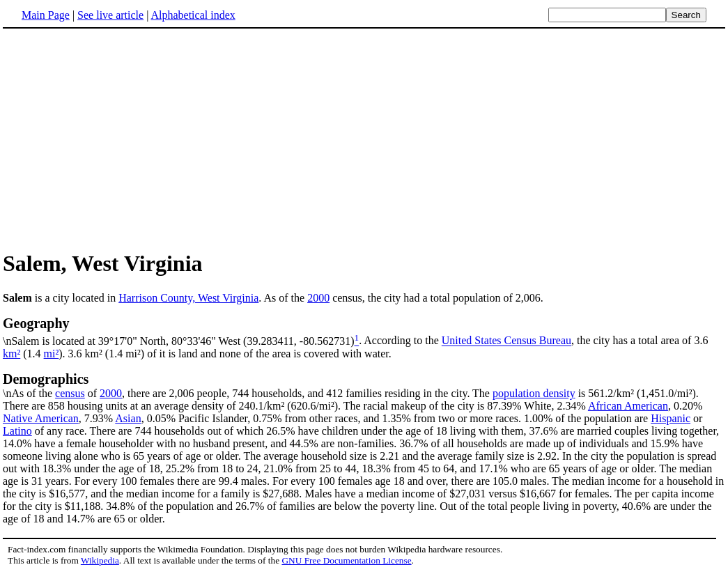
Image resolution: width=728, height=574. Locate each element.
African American (628, 406)
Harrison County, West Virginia (188, 298)
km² (11, 354)
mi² (52, 354)
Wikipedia (100, 560)
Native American (41, 418)
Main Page (46, 15)
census (70, 393)
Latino (17, 431)
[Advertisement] (364, 139)
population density (534, 393)
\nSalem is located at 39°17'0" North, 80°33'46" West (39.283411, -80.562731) (364, 331)
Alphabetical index (193, 15)
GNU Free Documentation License (346, 560)
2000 (318, 298)
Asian (128, 418)
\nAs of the (364, 385)
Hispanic (671, 418)
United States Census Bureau (506, 341)
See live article (110, 15)
